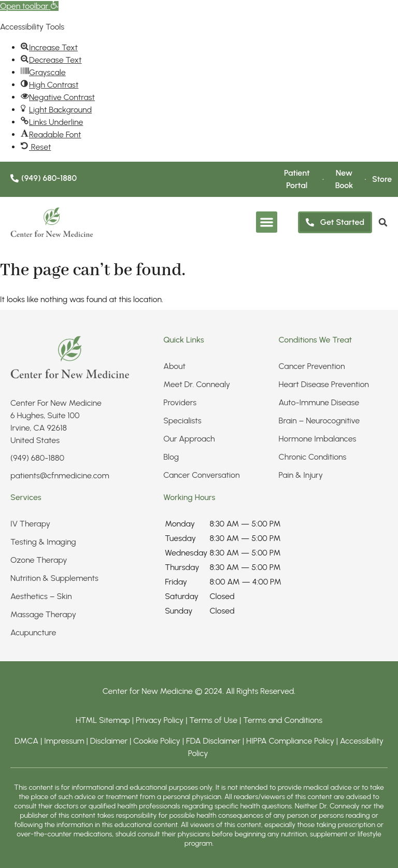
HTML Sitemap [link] (103, 720)
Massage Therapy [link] (43, 614)
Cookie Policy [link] (157, 741)
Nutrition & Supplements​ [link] (54, 578)
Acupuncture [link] (33, 632)
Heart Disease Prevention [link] (324, 384)
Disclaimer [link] (109, 741)
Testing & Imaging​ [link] (43, 542)
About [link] (174, 366)
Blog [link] (171, 457)
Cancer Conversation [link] (201, 475)
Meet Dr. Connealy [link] (197, 384)
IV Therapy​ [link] (30, 524)
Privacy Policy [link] (161, 720)
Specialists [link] (182, 421)
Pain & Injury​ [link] (301, 475)
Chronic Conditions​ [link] (313, 457)
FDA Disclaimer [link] (213, 741)
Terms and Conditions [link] (283, 720)
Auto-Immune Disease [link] (319, 402)
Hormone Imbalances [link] (318, 439)
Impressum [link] (64, 741)
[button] (267, 223)
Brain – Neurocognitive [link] (319, 421)
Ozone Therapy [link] (39, 560)
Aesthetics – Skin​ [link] (41, 596)
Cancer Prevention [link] (312, 366)
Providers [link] (180, 402)
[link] (29, 6)
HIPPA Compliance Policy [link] (291, 741)
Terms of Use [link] (213, 720)
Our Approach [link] (189, 439)
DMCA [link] (26, 741)
